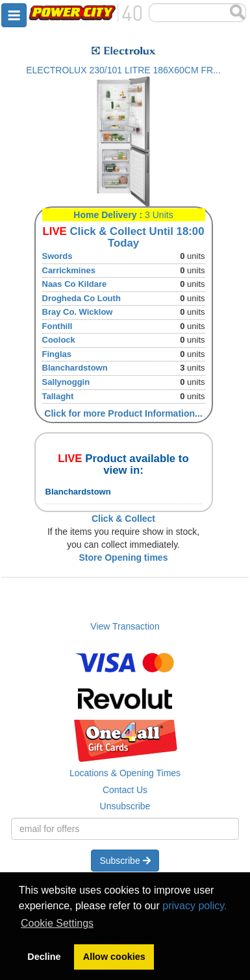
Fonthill (57, 326)
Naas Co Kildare (75, 284)
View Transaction (125, 626)
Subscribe (125, 861)
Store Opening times (124, 557)
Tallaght (58, 396)
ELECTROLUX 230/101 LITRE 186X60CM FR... (123, 70)
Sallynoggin (66, 382)
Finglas (57, 354)
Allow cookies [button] (114, 957)
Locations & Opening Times (125, 773)
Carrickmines (69, 270)
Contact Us (125, 790)
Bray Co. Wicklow (78, 312)
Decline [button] (44, 957)
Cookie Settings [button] (57, 923)
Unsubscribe (125, 806)
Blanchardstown (75, 368)
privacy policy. (194, 906)
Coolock (59, 340)
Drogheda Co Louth (81, 298)
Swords (57, 256)
